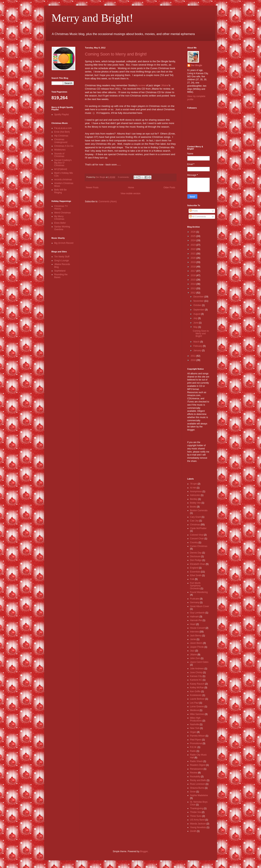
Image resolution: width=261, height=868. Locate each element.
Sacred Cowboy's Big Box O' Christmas (63, 163)
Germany (195, 602)
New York (195, 728)
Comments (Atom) (108, 201)
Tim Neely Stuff (62, 257)
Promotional (196, 743)
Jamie (193, 639)
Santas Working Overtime (62, 228)
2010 (193, 360)
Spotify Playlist (62, 115)
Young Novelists (198, 827)
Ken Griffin (195, 691)
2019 (193, 262)
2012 (193, 293)
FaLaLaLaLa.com (63, 128)
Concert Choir (197, 539)
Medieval (195, 710)
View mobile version (130, 193)
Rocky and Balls (198, 780)
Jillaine (165, 85)
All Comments (198, 217)
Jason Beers (196, 643)
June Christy (196, 672)
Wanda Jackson (198, 824)
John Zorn (195, 658)
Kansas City (196, 676)
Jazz (192, 651)
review (142, 85)
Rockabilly (195, 777)
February (198, 346)
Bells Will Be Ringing (61, 191)
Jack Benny (196, 636)
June (196, 323)
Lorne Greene (197, 707)
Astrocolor (195, 495)
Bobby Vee (196, 503)
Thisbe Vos (196, 812)
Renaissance (197, 769)
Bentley (194, 499)
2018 (193, 267)
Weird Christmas (63, 213)
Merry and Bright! (92, 18)
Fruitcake (195, 599)
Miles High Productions (196, 719)
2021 (193, 254)
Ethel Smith (196, 575)
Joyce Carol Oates (199, 662)
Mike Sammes (197, 714)
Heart (193, 624)
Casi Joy (194, 521)
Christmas (195, 525)
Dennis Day (196, 553)
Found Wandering (199, 592)
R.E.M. (194, 747)
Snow (193, 792)
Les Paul (194, 703)
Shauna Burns (197, 788)
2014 (193, 284)
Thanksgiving (197, 808)
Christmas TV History (61, 207)
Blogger (144, 851)
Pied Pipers (196, 740)
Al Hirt (193, 488)
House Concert (198, 628)
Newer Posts (92, 188)
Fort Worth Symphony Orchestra (195, 586)
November (199, 301)
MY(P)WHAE (61, 169)
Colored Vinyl (197, 535)
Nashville (195, 724)
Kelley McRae (197, 688)
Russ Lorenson (198, 784)
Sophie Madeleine (199, 795)
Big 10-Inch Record (64, 243)
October (198, 305)
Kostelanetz (196, 695)
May (196, 327)
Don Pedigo (196, 560)
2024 (193, 240)
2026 (193, 232)
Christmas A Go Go (64, 146)
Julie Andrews (197, 669)
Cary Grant (196, 517)
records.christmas (63, 180)
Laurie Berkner (197, 699)
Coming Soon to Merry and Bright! (116, 54)
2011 (193, 356)
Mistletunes (60, 150)
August (197, 314)
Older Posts (169, 188)
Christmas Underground (61, 141)
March (197, 342)
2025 (193, 236)
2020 (193, 258)
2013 (193, 288)
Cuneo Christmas (199, 546)
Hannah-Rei (196, 620)
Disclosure (195, 556)
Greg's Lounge (62, 261)
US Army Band (197, 820)
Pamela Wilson (198, 736)
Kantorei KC (196, 680)
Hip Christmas (61, 136)
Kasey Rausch (197, 684)
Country (194, 542)
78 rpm (194, 484)
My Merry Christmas (59, 218)
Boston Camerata (199, 510)
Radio (193, 751)
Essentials (195, 572)
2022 (193, 249)
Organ (193, 732)
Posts (194, 211)
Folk (192, 579)
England (194, 568)
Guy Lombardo (197, 613)
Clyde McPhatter (198, 528)
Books (193, 507)
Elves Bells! (60, 223)
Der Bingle (197, 65)
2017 (193, 271)
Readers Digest (198, 765)
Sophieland (60, 271)
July (196, 318)
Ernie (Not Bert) (62, 132)
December (199, 297)
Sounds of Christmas (59, 155)
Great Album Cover (200, 606)
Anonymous (196, 491)
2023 (193, 245)
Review (194, 773)
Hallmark (194, 617)
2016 (193, 275)
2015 (193, 280)
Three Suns (196, 816)
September (199, 310)
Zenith (193, 831)
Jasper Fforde (197, 647)
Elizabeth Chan (198, 564)
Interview (195, 632)
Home (131, 188)
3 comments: (124, 177)
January (198, 350)
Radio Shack (196, 761)
